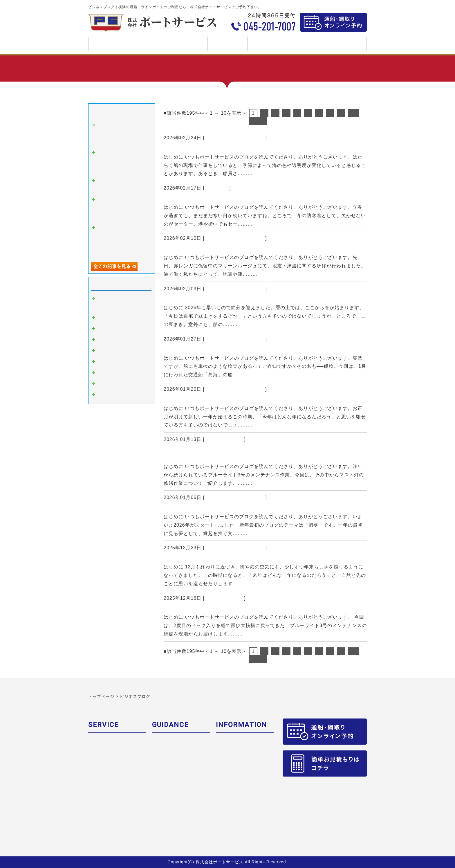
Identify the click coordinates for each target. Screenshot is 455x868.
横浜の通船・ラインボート (235, 138)
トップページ (108, 44)
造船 (102, 362)
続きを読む (266, 173)
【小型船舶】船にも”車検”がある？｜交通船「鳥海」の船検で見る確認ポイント (263, 350)
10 (354, 113)
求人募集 (307, 46)
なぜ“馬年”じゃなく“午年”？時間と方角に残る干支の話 (232, 559)
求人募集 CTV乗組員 (237, 785)
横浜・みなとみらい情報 (122, 373)
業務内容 (98, 742)
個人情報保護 (230, 764)
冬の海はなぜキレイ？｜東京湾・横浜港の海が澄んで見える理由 (244, 149)
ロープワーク (111, 351)
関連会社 (98, 764)
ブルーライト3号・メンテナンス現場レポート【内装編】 (241, 609)
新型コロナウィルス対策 (122, 384)
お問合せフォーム (234, 774)
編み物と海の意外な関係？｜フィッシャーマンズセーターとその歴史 (249, 199)
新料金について (168, 753)
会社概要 (225, 742)
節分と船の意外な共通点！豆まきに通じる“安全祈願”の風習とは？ (246, 300)
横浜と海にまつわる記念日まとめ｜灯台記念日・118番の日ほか (242, 400)
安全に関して (111, 340)
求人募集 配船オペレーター (244, 806)
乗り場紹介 (164, 764)
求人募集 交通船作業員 (240, 796)
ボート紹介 (100, 753)
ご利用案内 (188, 46)
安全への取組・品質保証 (241, 753)
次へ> (258, 121)
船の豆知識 (217, 188)
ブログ (267, 44)
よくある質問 (166, 774)
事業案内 (148, 46)
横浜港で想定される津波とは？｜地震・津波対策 (224, 249)
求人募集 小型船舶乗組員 (242, 817)
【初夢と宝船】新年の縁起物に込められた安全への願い (233, 509)
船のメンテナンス (224, 439)
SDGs (347, 44)
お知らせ (106, 395)
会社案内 (227, 46)
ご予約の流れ (166, 742)
